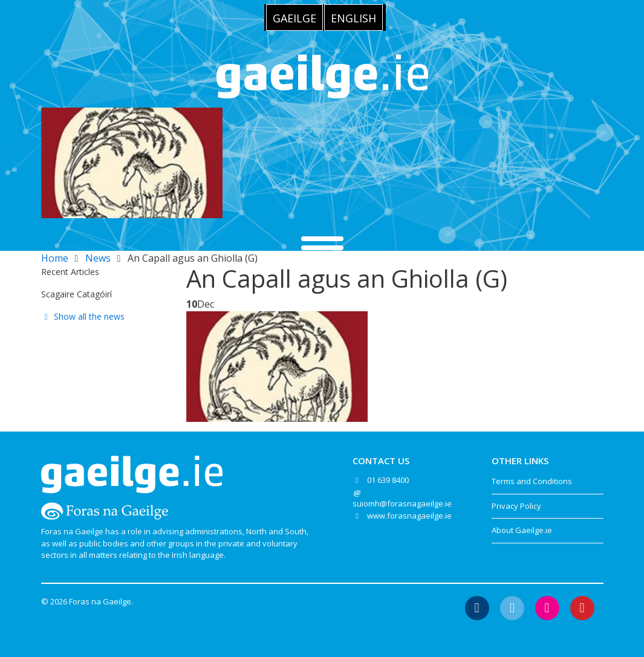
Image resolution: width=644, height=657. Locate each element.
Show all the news (83, 316)
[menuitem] (294, 18)
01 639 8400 (388, 480)
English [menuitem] (353, 18)
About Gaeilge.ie (522, 530)
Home (55, 258)
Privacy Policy (516, 506)
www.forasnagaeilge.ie (409, 516)
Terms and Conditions (532, 481)
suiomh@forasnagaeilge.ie (402, 503)
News (98, 258)
